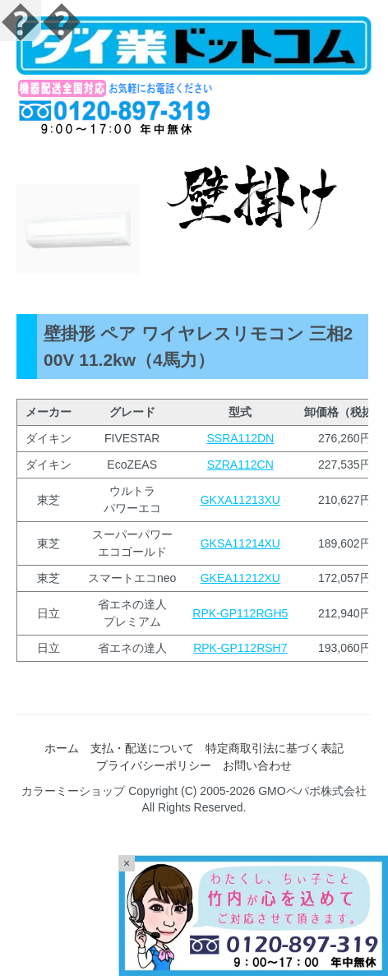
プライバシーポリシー (154, 765)
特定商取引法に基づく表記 (275, 748)
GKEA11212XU (240, 578)
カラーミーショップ (73, 791)
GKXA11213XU (240, 500)
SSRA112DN (240, 438)
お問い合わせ (257, 765)
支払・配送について (142, 748)
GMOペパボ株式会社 (312, 791)
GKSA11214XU (240, 543)
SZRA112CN (240, 465)
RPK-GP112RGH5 (240, 613)
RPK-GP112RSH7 (240, 648)
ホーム (62, 748)
